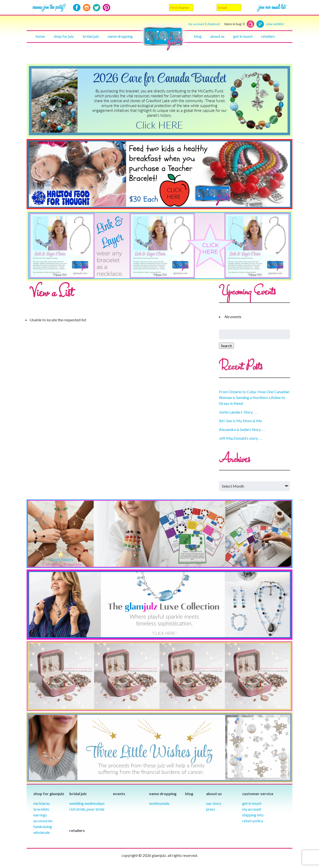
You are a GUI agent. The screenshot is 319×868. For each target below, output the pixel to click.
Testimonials (159, 803)
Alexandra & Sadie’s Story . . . (242, 429)
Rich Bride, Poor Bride (87, 809)
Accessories (43, 821)
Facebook (77, 8)
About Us (217, 36)
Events (119, 794)
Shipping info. (253, 815)
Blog (198, 36)
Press (211, 809)
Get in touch (243, 36)
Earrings (40, 815)
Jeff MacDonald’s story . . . (241, 438)
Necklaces (42, 803)
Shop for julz (64, 36)
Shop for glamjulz (49, 794)
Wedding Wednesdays (87, 803)
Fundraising (43, 826)
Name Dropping (120, 36)
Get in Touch (252, 803)
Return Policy (253, 821)
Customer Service (258, 794)
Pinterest (106, 8)
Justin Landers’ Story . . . (238, 412)
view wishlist (275, 24)
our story (214, 803)
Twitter (97, 8)
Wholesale (42, 832)
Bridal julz (91, 36)
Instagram (87, 8)
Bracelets (41, 809)
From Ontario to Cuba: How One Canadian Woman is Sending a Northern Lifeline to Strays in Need (254, 397)
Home (40, 36)
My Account (252, 809)
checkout (226, 24)
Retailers (268, 36)
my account (196, 24)
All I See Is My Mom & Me (240, 421)
